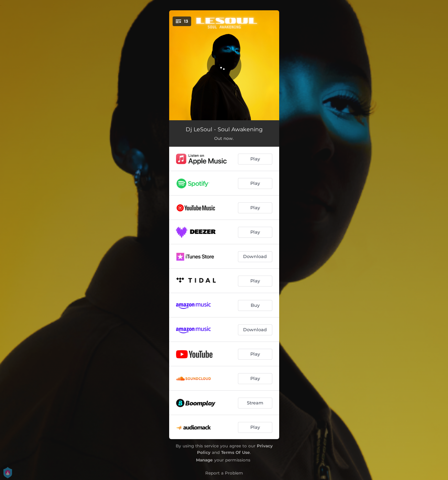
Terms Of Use (236, 452)
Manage (204, 460)
